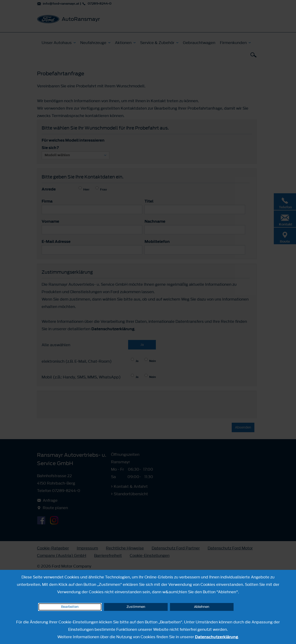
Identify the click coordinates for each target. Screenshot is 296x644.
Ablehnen (202, 607)
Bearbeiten (70, 607)
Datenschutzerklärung (216, 637)
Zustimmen (136, 607)
